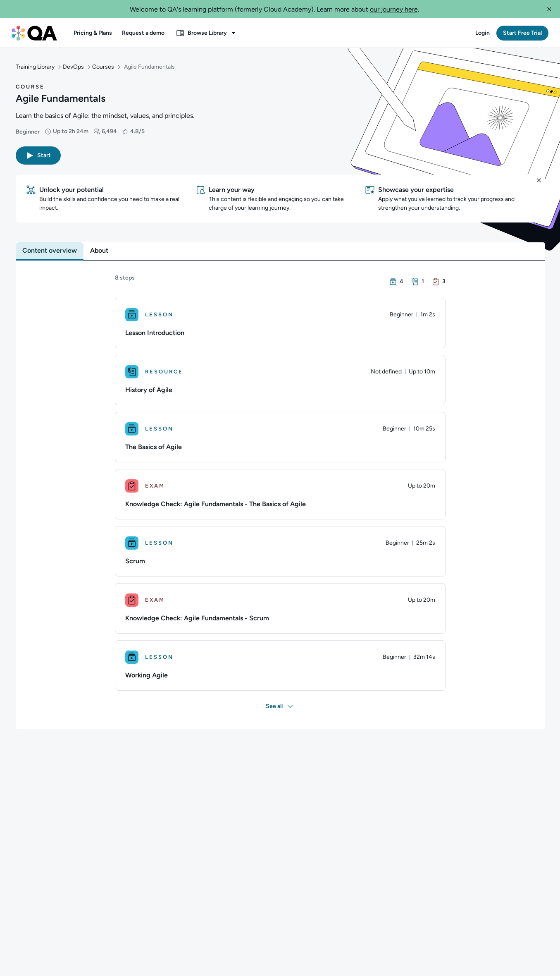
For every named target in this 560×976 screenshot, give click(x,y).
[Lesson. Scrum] (280, 551)
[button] (549, 9)
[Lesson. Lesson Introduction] (280, 323)
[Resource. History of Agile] (280, 380)
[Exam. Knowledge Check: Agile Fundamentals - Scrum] (280, 608)
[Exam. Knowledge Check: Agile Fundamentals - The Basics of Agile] (280, 494)
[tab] (50, 251)
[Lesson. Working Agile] (280, 665)
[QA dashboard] (34, 33)
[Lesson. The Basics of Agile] (280, 437)
